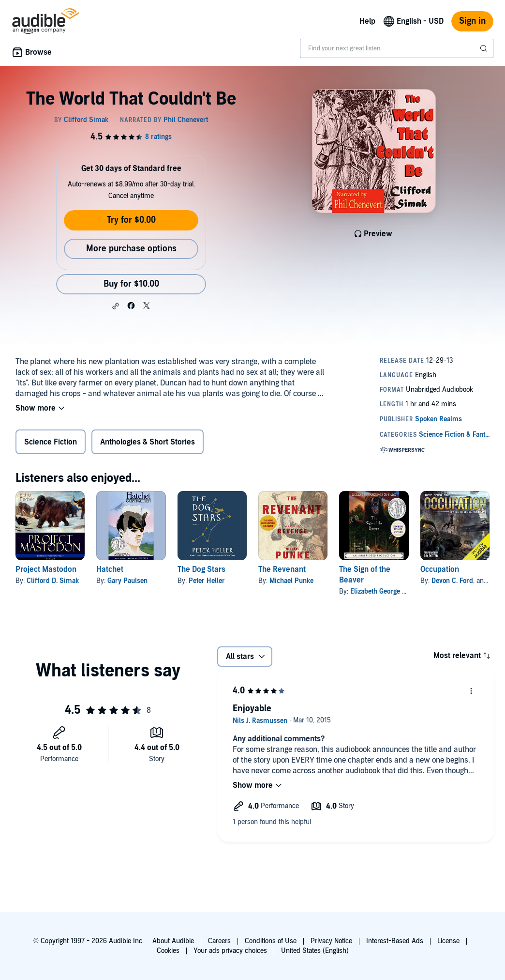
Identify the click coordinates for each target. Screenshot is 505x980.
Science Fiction (51, 442)
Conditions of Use (271, 941)
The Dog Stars (201, 569)
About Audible (173, 941)
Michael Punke (291, 581)
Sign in (472, 21)
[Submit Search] (485, 48)
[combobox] (397, 48)
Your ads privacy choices (230, 951)
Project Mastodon (46, 569)
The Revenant (282, 569)
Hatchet (110, 569)
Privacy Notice (331, 941)
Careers (219, 941)
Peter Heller (207, 581)
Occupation (440, 569)
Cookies (168, 951)
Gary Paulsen (127, 581)
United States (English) (315, 951)
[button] (116, 306)
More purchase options (131, 249)
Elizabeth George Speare (387, 591)
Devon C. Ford (452, 581)
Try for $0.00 (131, 220)
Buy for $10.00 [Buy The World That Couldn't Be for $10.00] (131, 284)
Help (367, 21)
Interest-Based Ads (395, 941)
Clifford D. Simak (53, 581)
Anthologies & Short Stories (148, 442)
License (448, 941)
